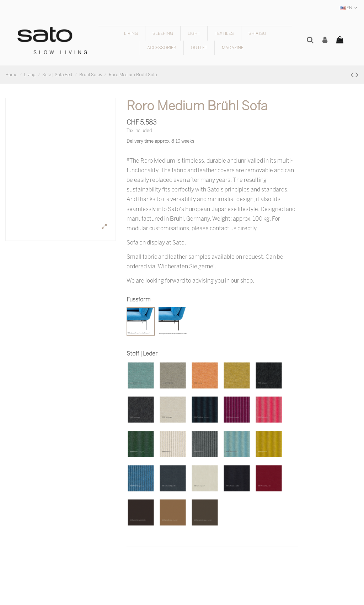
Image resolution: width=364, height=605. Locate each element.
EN (349, 8)
